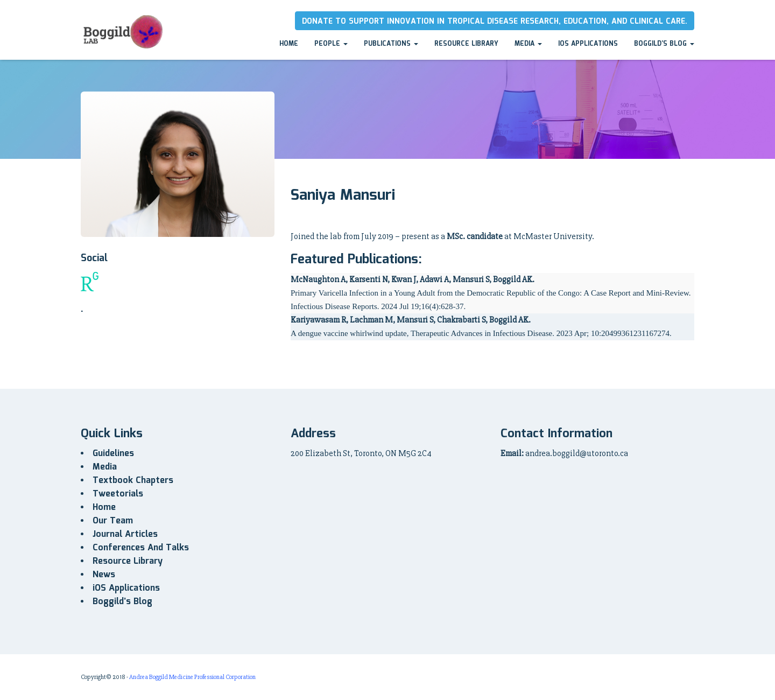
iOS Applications (588, 44)
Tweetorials (118, 494)
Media (528, 44)
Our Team (113, 521)
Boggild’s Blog (664, 44)
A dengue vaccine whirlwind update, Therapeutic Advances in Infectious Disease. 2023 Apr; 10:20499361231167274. (481, 333)
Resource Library (466, 44)
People (331, 44)
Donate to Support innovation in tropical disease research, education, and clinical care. (495, 22)
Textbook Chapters (133, 481)
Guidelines (113, 454)
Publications (391, 44)
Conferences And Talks (141, 548)
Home (289, 44)
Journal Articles (125, 534)
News (104, 575)
